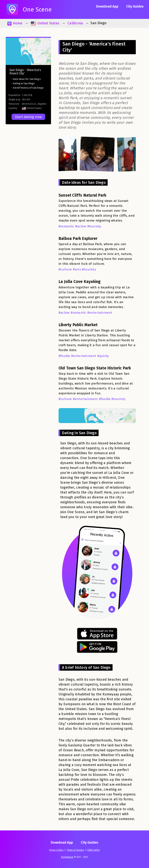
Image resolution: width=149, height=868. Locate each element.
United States (45, 23)
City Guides (135, 6)
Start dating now (28, 117)
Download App (107, 6)
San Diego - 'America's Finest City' (25, 72)
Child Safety (93, 850)
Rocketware (67, 857)
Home (15, 23)
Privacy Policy (56, 850)
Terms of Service (75, 850)
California (75, 23)
